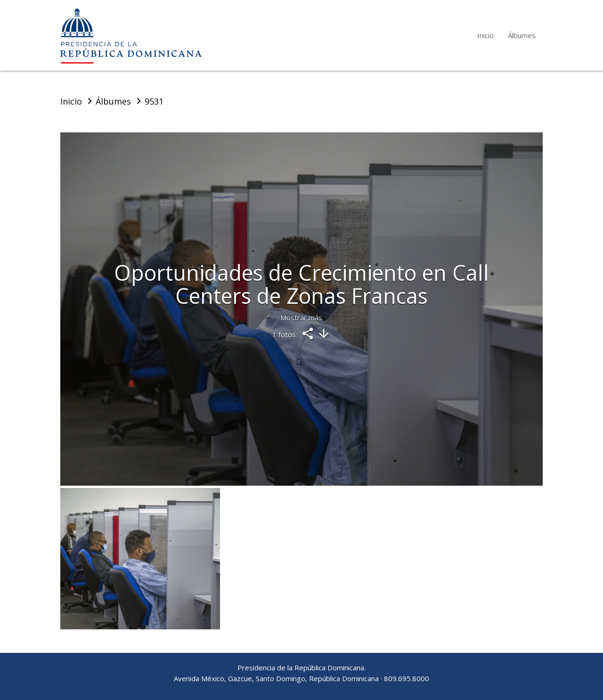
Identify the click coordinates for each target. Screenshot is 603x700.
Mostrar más (301, 317)
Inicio (485, 35)
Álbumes (522, 35)
